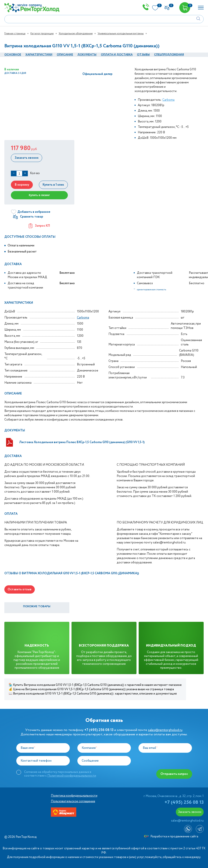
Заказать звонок (26, 158)
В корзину (22, 185)
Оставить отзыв (20, 589)
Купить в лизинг (39, 195)
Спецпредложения (169, 55)
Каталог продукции (42, 34)
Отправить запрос (175, 774)
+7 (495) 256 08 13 (184, 802)
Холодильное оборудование (76, 34)
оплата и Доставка (117, 55)
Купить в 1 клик (54, 185)
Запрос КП (39, 226)
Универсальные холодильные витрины (121, 34)
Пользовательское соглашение (73, 801)
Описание (65, 55)
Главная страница (15, 34)
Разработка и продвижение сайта (171, 837)
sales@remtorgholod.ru (165, 730)
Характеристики (39, 55)
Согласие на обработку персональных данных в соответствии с (60, 774)
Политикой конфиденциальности (72, 776)
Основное (13, 55)
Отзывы (143, 55)
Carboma (168, 100)
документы (87, 55)
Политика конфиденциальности (74, 796)
